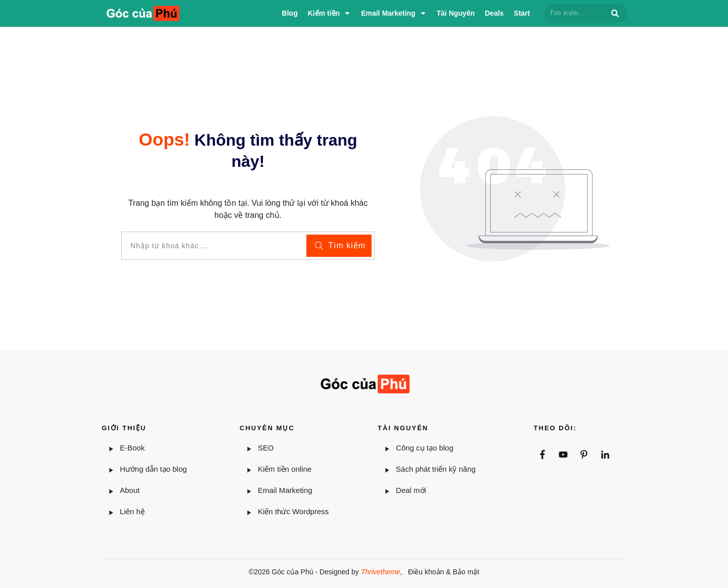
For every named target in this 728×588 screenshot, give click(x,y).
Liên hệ (132, 511)
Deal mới (411, 490)
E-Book (132, 448)
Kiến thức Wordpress (293, 511)
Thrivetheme (381, 572)
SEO (266, 448)
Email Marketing (285, 490)
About (131, 490)
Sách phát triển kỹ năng (436, 469)
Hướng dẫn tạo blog (153, 469)
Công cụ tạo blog (425, 448)
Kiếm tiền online (285, 469)
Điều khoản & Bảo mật (444, 572)
